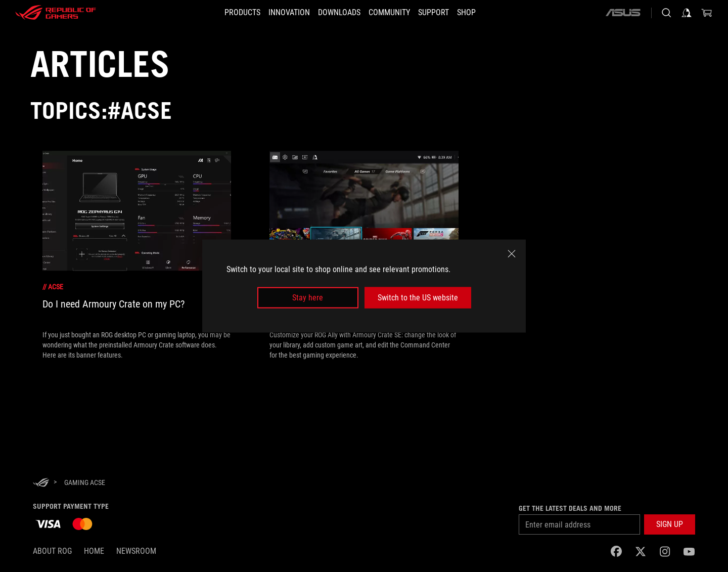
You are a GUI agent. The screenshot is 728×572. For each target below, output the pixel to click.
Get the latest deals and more (570, 508)
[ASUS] (623, 13)
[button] (227, 13)
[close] (512, 253)
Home (94, 551)
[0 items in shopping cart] (707, 13)
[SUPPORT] (443, 13)
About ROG (52, 551)
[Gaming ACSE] (85, 482)
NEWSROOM (136, 551)
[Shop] (482, 13)
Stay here (308, 298)
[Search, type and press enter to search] (666, 13)
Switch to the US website (418, 298)
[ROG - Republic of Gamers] (56, 13)
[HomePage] (41, 483)
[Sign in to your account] (687, 13)
